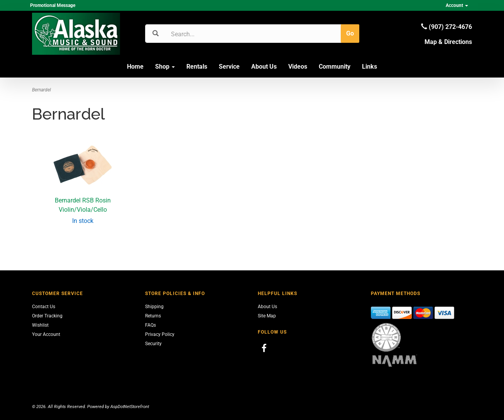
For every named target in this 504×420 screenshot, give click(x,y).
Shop (165, 67)
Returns (153, 316)
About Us (264, 67)
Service (229, 67)
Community (335, 67)
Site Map (267, 316)
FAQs (151, 325)
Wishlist (40, 325)
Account (457, 5)
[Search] (208, 34)
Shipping (154, 307)
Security (153, 344)
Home (135, 67)
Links (370, 67)
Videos (298, 67)
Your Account (46, 334)
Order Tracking (47, 316)
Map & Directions (448, 42)
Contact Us (44, 307)
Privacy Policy (160, 334)
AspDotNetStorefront (130, 407)
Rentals (197, 67)
